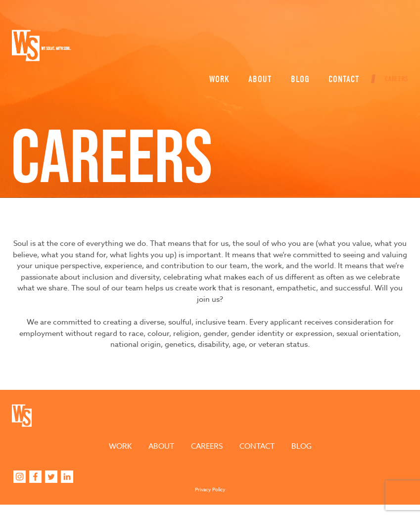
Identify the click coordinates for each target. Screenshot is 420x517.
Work (215, 47)
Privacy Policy (210, 502)
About (256, 47)
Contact (340, 47)
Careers (393, 47)
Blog (296, 47)
